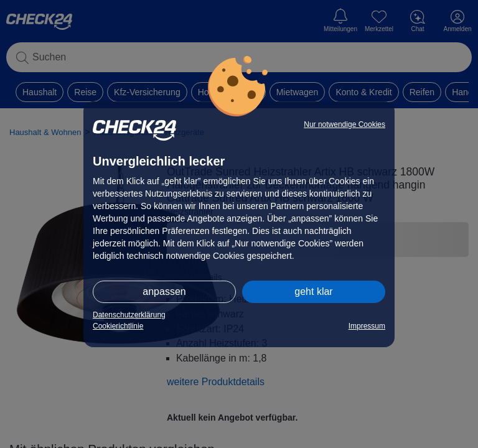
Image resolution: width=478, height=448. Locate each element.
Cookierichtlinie (118, 326)
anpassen (164, 292)
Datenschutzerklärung (129, 315)
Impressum (367, 326)
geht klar (313, 292)
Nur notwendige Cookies (344, 124)
